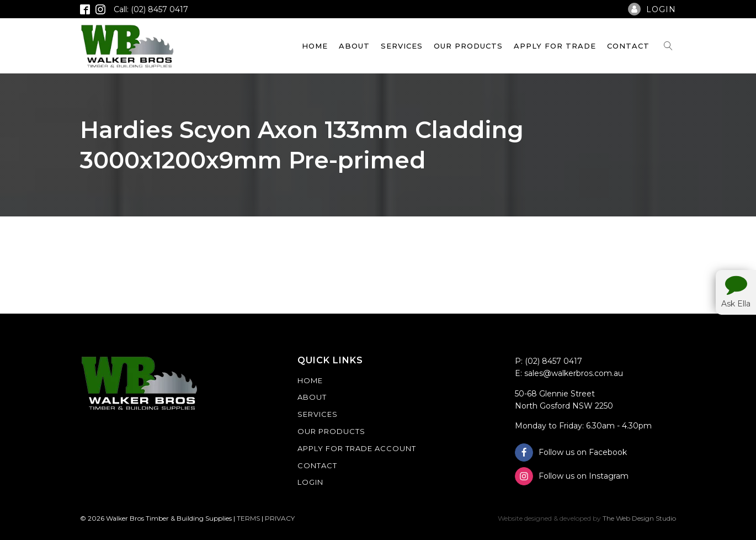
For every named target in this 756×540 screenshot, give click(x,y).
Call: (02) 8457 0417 (151, 9)
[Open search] (668, 46)
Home (315, 46)
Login (310, 482)
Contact (628, 46)
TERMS (248, 518)
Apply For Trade (555, 46)
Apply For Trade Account (357, 448)
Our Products (468, 46)
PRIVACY (280, 518)
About (354, 46)
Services (402, 46)
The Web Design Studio (639, 518)
